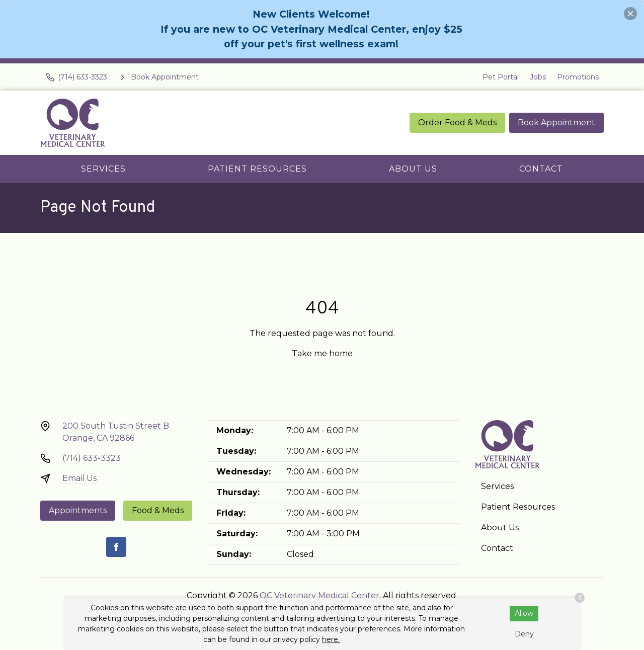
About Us (413, 169)
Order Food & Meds (457, 123)
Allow (524, 613)
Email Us (79, 478)
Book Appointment (556, 123)
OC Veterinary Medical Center (319, 595)
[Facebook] (116, 547)
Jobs (538, 77)
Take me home (322, 353)
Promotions (578, 77)
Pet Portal (501, 77)
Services (103, 169)
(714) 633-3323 (92, 458)
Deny (524, 634)
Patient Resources (257, 169)
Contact (541, 169)
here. (331, 639)
